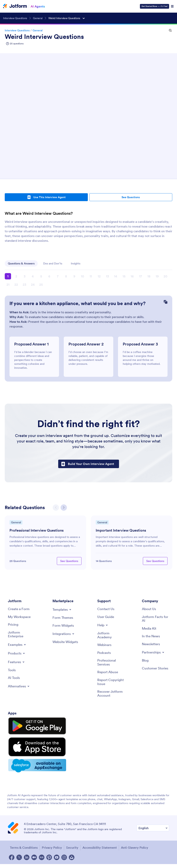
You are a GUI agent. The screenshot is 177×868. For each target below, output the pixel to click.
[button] (64, 509)
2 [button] (16, 276)
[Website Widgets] (66, 645)
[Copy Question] (166, 302)
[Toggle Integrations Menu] (64, 635)
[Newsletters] (152, 646)
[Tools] (12, 672)
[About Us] (149, 610)
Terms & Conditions (23, 835)
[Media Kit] (150, 630)
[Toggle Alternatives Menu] (19, 689)
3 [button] (25, 276)
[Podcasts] (104, 655)
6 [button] (49, 276)
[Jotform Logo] (15, 6)
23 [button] (24, 285)
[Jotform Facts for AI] (155, 620)
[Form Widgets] (64, 627)
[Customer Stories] (155, 673)
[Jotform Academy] (111, 637)
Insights (76, 263)
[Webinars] (105, 647)
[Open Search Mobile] (170, 30)
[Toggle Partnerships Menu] (154, 655)
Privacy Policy (51, 835)
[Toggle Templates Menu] (63, 610)
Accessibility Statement (99, 835)
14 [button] (116, 276)
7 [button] (58, 276)
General (37, 30)
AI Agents (38, 6)
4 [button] (33, 276)
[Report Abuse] (108, 675)
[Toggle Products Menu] (17, 655)
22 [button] (16, 285)
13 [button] (107, 276)
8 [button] (66, 276)
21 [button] (8, 285)
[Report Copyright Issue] (111, 685)
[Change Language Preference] (153, 816)
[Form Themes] (63, 619)
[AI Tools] (14, 680)
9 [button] (74, 276)
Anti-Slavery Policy (134, 835)
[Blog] (145, 663)
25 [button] (41, 285)
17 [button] (141, 276)
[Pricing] (14, 626)
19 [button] (157, 276)
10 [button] (82, 276)
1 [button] (8, 276)
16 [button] (132, 276)
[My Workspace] (20, 618)
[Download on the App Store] (26, 740)
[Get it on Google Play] (26, 727)
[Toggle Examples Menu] (17, 647)
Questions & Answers (21, 263)
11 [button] (91, 276)
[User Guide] (106, 618)
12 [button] (99, 276)
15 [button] (124, 276)
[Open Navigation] (172, 6)
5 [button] (41, 276)
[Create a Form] (19, 610)
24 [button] (33, 285)
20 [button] (165, 276)
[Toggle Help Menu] (103, 626)
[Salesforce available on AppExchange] (26, 754)
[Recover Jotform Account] (111, 697)
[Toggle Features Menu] (17, 664)
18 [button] (149, 276)
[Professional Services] (111, 665)
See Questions (131, 197)
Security (71, 835)
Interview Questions (17, 30)
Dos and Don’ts (53, 263)
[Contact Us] (106, 610)
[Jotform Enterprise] (22, 636)
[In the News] (152, 638)
